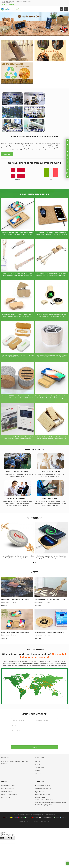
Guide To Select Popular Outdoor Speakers (49, 630)
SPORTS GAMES (6, 796)
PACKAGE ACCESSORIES (9, 793)
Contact (8, 3)
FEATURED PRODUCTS (34, 194)
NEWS (34, 571)
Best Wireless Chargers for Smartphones (15, 630)
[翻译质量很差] (10, 836)
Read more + (7, 154)
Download (38, 769)
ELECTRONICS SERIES (8, 784)
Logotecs (42, 790)
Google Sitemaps (44, 820)
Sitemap (36, 820)
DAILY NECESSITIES (7, 787)
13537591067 (46, 793)
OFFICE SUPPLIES (7, 790)
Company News (39, 766)
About (3, 3)
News (14, 601)
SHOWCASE (34, 517)
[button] (31, 34)
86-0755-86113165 (9, 1)
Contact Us (38, 772)
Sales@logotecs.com (26, 1)
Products (37, 763)
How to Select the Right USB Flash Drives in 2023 (18, 598)
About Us (37, 760)
